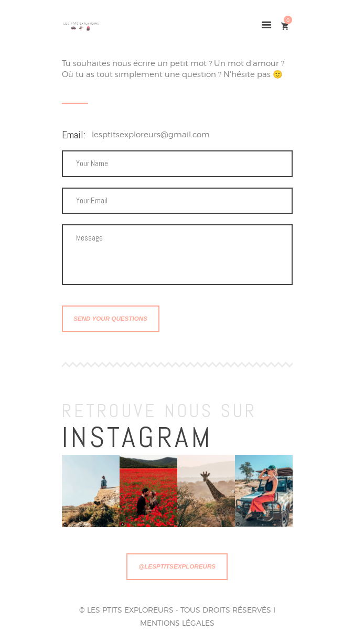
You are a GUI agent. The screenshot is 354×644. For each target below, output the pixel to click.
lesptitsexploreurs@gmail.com (151, 135)
